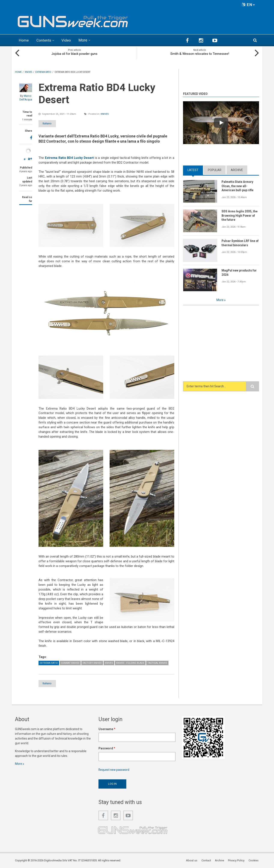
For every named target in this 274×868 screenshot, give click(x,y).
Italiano (50, 123)
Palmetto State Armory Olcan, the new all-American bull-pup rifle (238, 186)
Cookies (254, 860)
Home (24, 40)
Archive (237, 170)
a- (25, 159)
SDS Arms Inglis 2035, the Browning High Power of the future (240, 215)
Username (107, 729)
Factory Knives (92, 663)
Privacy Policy (237, 860)
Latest (193, 170)
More (85, 40)
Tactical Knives (157, 663)
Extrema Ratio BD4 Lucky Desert (70, 158)
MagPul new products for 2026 (240, 272)
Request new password (114, 770)
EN (249, 5)
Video (68, 40)
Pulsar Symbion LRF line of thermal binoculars (239, 243)
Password (107, 748)
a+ (30, 158)
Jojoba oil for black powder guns (74, 54)
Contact (207, 860)
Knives (105, 114)
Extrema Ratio (49, 663)
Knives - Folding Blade (130, 663)
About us (192, 860)
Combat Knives (70, 663)
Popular (215, 170)
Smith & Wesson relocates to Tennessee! (200, 54)
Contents (45, 40)
